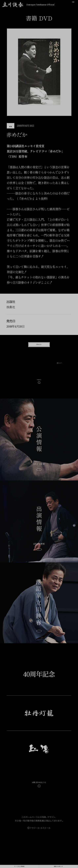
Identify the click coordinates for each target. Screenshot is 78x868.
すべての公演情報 (19, 864)
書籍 (12, 126)
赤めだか (39, 347)
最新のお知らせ (58, 864)
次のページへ (52, 369)
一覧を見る (39, 386)
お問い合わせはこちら (39, 795)
